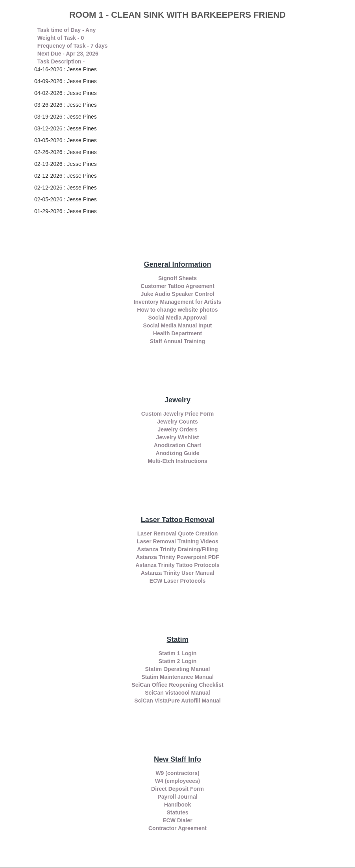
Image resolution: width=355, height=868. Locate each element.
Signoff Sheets (177, 278)
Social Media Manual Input (177, 325)
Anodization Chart (178, 445)
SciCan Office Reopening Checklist (177, 685)
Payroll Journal (177, 797)
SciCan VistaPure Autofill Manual (177, 701)
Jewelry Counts (177, 422)
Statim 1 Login (177, 653)
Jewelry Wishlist (178, 437)
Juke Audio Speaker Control (178, 294)
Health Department (177, 333)
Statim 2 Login (177, 661)
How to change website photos (177, 310)
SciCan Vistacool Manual (177, 693)
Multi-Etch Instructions (177, 461)
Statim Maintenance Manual (177, 677)
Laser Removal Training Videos (177, 541)
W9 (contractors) (177, 773)
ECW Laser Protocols (177, 581)
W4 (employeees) (177, 781)
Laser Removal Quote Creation (178, 533)
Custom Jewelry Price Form (177, 414)
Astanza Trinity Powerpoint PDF (177, 557)
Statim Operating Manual (178, 669)
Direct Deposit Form (177, 789)
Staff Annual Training (177, 341)
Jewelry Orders (177, 429)
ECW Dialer (177, 820)
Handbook (177, 805)
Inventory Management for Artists (178, 302)
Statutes (177, 812)
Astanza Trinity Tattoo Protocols (177, 565)
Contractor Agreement (177, 828)
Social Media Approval (178, 318)
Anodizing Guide (177, 453)
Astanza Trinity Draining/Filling (177, 549)
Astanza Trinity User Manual (178, 573)
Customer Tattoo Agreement (177, 286)
